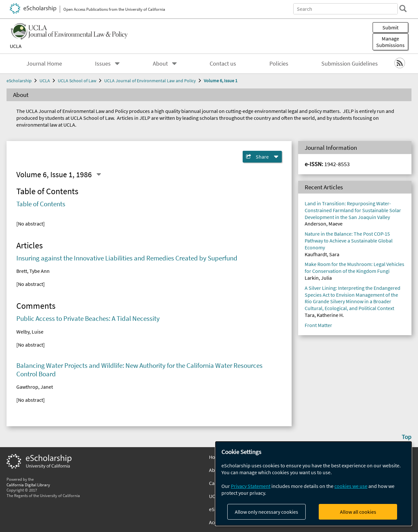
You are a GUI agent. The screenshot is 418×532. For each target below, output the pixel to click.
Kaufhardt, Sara (322, 254)
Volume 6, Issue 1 (221, 81)
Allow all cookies (358, 512)
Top (407, 437)
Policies (279, 64)
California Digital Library (28, 485)
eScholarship (19, 81)
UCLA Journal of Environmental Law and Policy (150, 81)
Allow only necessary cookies (266, 512)
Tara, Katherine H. (324, 315)
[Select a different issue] (99, 174)
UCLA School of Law (77, 81)
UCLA (16, 46)
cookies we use (351, 486)
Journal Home (44, 64)
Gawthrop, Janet (35, 387)
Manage (390, 42)
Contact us (223, 64)
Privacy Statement (251, 486)
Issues (103, 64)
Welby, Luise (30, 332)
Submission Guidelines (350, 64)
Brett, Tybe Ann (33, 271)
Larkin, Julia (318, 278)
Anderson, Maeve (324, 224)
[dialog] (313, 484)
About (160, 64)
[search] (403, 8)
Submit (390, 27)
